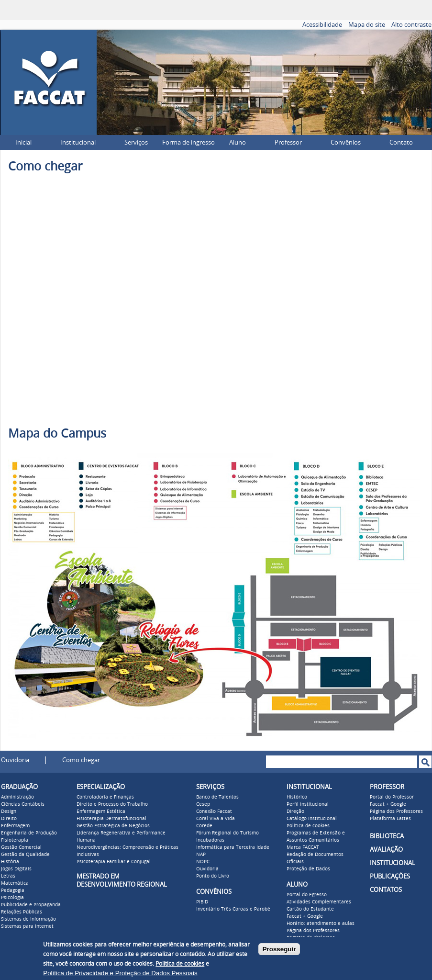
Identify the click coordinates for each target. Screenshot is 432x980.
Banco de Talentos (217, 797)
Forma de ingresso (188, 142)
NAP (201, 855)
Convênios (346, 142)
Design (9, 811)
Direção (295, 811)
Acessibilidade (322, 25)
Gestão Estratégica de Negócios (113, 826)
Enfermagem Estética (101, 811)
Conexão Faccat (214, 811)
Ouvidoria (15, 760)
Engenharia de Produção (29, 833)
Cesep (203, 804)
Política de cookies (308, 826)
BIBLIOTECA (387, 836)
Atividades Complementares (319, 902)
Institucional (78, 142)
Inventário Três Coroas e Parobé (233, 909)
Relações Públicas (22, 912)
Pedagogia (13, 890)
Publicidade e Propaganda (31, 905)
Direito (9, 819)
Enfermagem (15, 826)
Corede (204, 826)
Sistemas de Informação (28, 919)
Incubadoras (210, 840)
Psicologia (12, 898)
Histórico (297, 797)
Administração (17, 797)
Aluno (238, 142)
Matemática (15, 883)
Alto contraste (411, 25)
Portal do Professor (392, 797)
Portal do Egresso (307, 895)
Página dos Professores (313, 931)
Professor (288, 142)
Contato (401, 142)
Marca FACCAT (303, 847)
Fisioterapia (15, 840)
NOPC (203, 862)
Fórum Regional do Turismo (227, 833)
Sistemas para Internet (27, 926)
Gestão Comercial (21, 847)
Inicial (23, 142)
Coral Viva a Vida (216, 819)
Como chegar (81, 760)
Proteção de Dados (308, 869)
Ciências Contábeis (23, 804)
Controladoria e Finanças (105, 797)
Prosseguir (279, 949)
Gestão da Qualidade (25, 855)
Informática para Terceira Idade (233, 847)
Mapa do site (367, 25)
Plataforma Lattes (390, 819)
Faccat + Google (305, 916)
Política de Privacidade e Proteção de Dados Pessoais (120, 973)
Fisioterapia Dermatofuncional (111, 819)
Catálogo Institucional (312, 819)
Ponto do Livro (213, 876)
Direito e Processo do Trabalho (112, 804)
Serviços (136, 142)
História (10, 862)
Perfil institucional (308, 804)
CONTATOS (386, 890)
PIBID (202, 902)
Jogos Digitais (16, 869)
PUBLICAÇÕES (390, 876)
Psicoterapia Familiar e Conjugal (114, 862)
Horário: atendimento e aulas (321, 924)
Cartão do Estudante (310, 909)
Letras (8, 876)
